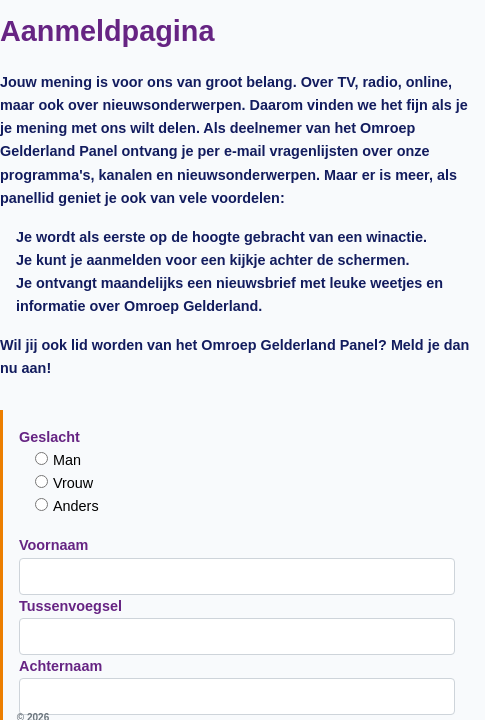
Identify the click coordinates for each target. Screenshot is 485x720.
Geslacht (61, 67)
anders (88, 136)
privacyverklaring (347, 482)
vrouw (86, 113)
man (80, 90)
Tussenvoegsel (82, 235)
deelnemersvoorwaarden (272, 429)
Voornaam (65, 175)
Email (50, 355)
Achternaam (72, 295)
